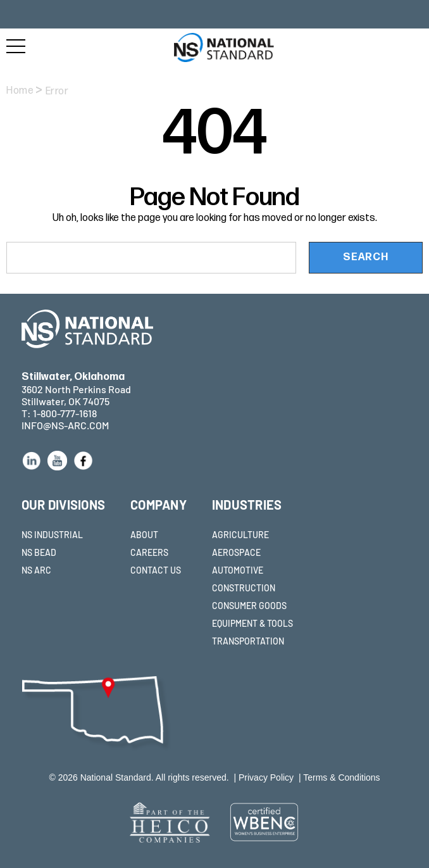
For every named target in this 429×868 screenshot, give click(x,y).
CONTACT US (156, 570)
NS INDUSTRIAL (52, 535)
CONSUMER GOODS (249, 606)
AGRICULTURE (240, 535)
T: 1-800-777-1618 (59, 413)
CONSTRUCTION (244, 588)
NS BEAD (39, 552)
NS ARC (36, 570)
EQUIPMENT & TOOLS (252, 623)
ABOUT (144, 535)
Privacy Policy (266, 777)
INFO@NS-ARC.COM (65, 425)
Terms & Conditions (341, 777)
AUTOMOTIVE (238, 570)
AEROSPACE (236, 552)
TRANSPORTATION (248, 641)
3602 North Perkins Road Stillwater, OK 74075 (76, 389)
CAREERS (149, 552)
